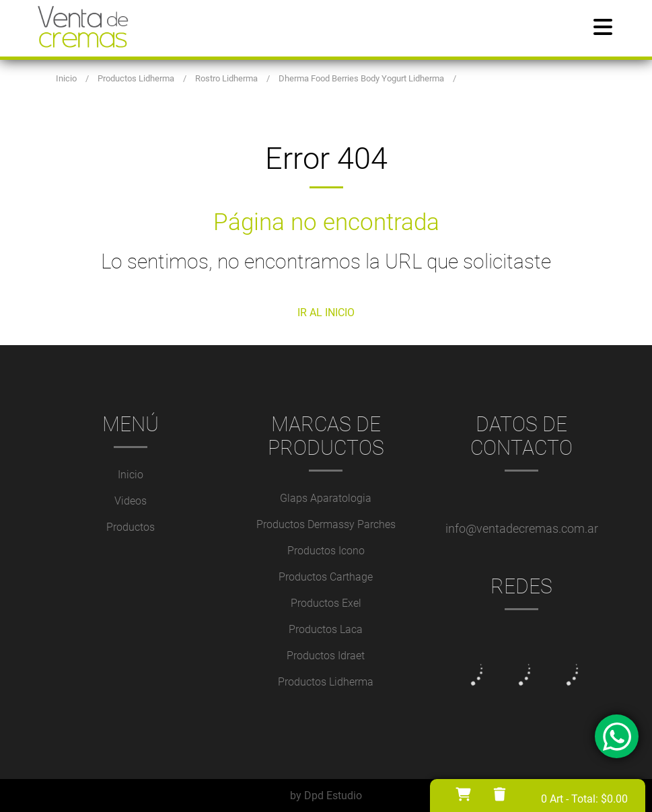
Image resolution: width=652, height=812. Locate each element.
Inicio (131, 475)
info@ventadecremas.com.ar (522, 528)
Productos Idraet (326, 656)
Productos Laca (326, 629)
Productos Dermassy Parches (326, 524)
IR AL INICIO (326, 312)
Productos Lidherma (326, 682)
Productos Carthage (326, 577)
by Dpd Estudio (326, 796)
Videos (131, 501)
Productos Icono (326, 551)
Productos (131, 527)
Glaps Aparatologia (326, 498)
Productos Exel (326, 603)
